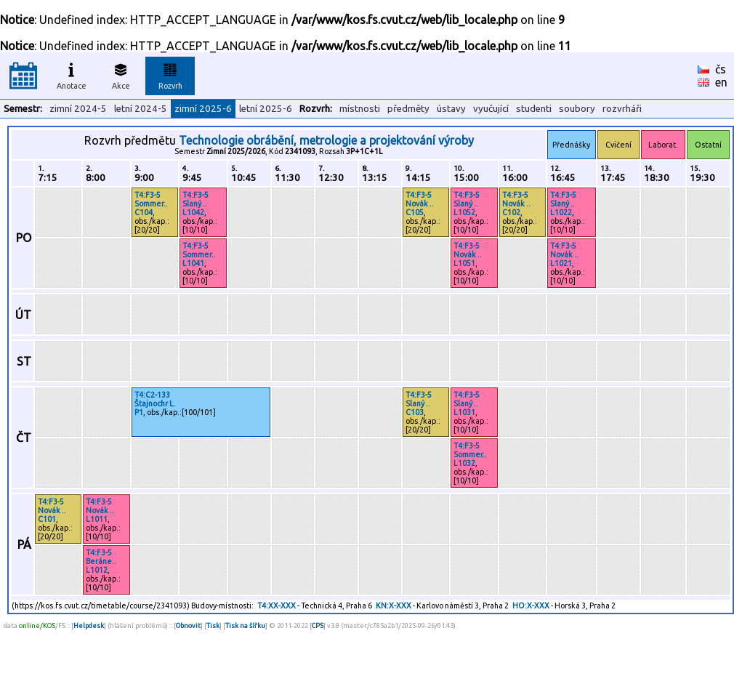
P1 (139, 412)
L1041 (193, 263)
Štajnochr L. (155, 403)
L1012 (97, 570)
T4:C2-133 (152, 395)
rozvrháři (622, 109)
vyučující (491, 109)
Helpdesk (89, 625)
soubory (577, 109)
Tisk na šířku (245, 625)
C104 (144, 212)
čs (721, 69)
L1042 (193, 212)
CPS (318, 625)
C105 (415, 212)
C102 (511, 212)
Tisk (213, 625)
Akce (121, 74)
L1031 (464, 412)
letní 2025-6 (266, 109)
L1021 (561, 263)
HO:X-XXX (531, 606)
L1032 (464, 463)
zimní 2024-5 (78, 109)
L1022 (561, 212)
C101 (47, 519)
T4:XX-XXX (277, 606)
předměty (408, 109)
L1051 (464, 263)
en (721, 82)
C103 (415, 412)
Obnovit (188, 625)
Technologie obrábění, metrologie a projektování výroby (326, 140)
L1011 (97, 519)
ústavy (451, 109)
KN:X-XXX (394, 606)
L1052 (464, 212)
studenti (534, 109)
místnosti (360, 109)
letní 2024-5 (141, 109)
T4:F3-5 (148, 195)
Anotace (72, 74)
